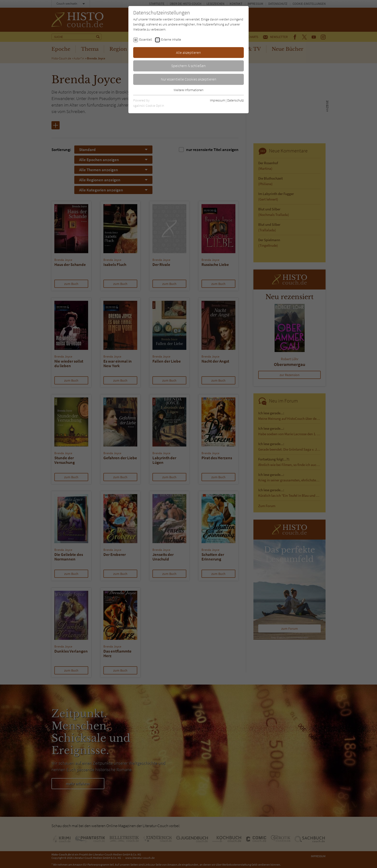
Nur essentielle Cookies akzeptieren (189, 79)
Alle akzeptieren (188, 52)
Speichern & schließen (188, 66)
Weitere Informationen (188, 90)
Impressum (217, 100)
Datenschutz (236, 100)
